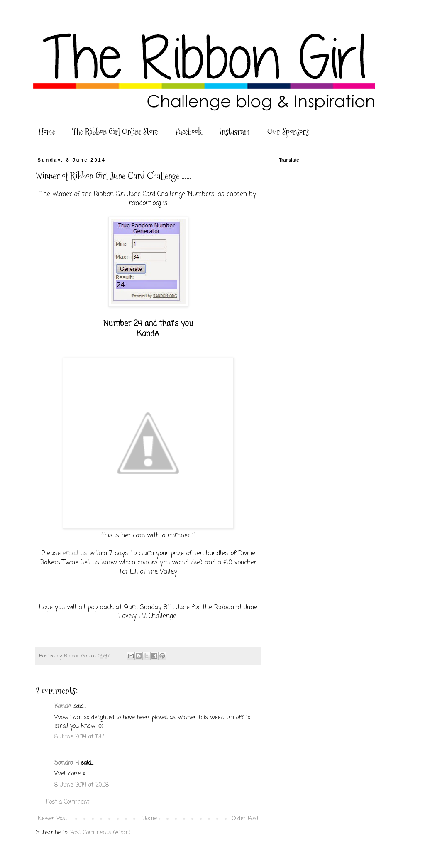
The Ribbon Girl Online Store (115, 132)
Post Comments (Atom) (100, 833)
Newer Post (53, 819)
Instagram (234, 132)
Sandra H (67, 763)
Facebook (188, 132)
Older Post (245, 819)
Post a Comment (68, 802)
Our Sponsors (288, 132)
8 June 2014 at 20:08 (82, 785)
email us (76, 553)
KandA (63, 707)
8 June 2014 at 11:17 (79, 737)
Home (47, 132)
